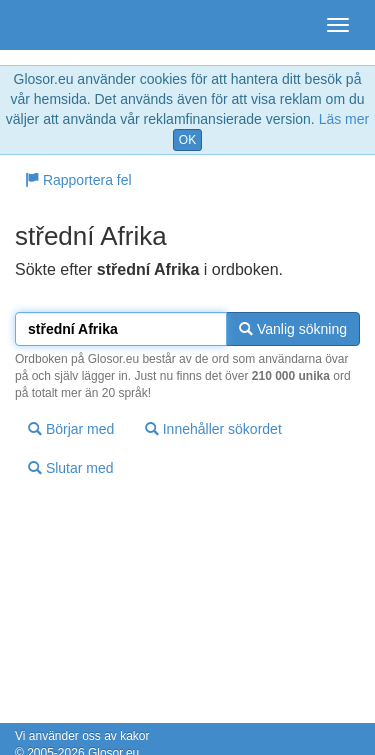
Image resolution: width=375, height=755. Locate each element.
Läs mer (344, 119)
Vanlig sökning (293, 329)
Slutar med (71, 468)
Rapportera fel (78, 180)
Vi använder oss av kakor (82, 736)
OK (187, 140)
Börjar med (71, 429)
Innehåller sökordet (213, 429)
